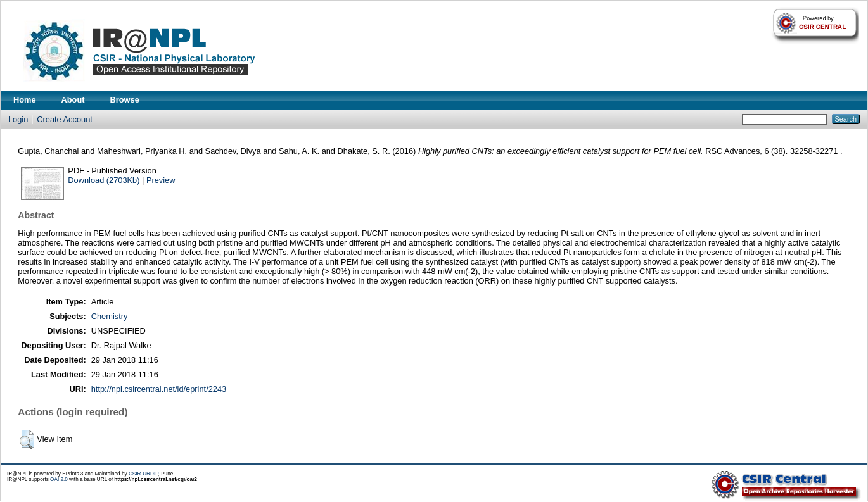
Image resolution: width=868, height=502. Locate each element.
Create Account (65, 119)
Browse (125, 100)
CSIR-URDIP (144, 474)
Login (18, 119)
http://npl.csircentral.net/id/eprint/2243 (159, 389)
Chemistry (110, 316)
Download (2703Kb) (104, 180)
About (73, 100)
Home (25, 100)
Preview (161, 180)
